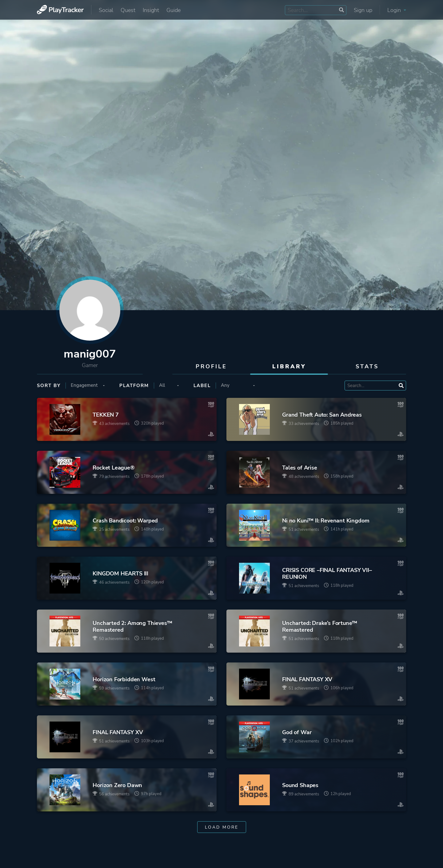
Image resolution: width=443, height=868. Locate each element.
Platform (134, 386)
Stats (367, 366)
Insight (151, 10)
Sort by (49, 386)
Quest (128, 10)
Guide (174, 10)
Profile (211, 366)
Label (202, 386)
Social (106, 10)
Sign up (363, 10)
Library (289, 366)
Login (397, 10)
